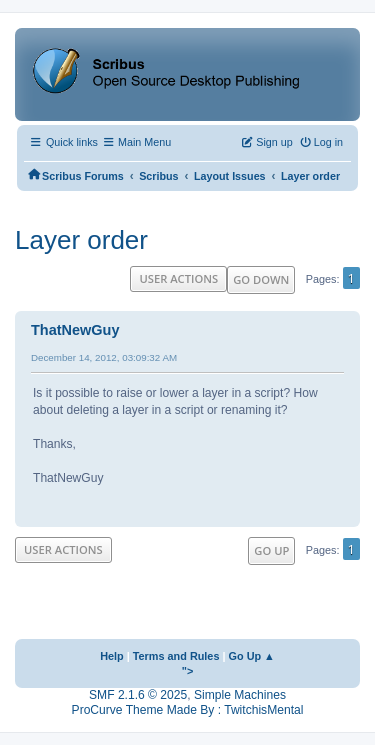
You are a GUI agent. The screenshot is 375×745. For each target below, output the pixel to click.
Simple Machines (240, 695)
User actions (178, 278)
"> (188, 671)
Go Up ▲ (252, 656)
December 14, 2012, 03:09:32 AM (104, 357)
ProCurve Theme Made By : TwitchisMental (188, 710)
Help (112, 656)
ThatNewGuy (75, 330)
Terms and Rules (176, 656)
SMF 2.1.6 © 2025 (138, 695)
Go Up (271, 550)
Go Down (261, 279)
